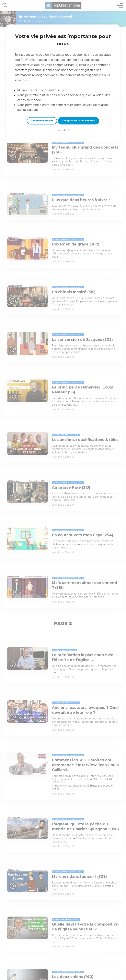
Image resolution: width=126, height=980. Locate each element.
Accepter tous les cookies (78, 121)
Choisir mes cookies (42, 121)
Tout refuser (63, 130)
